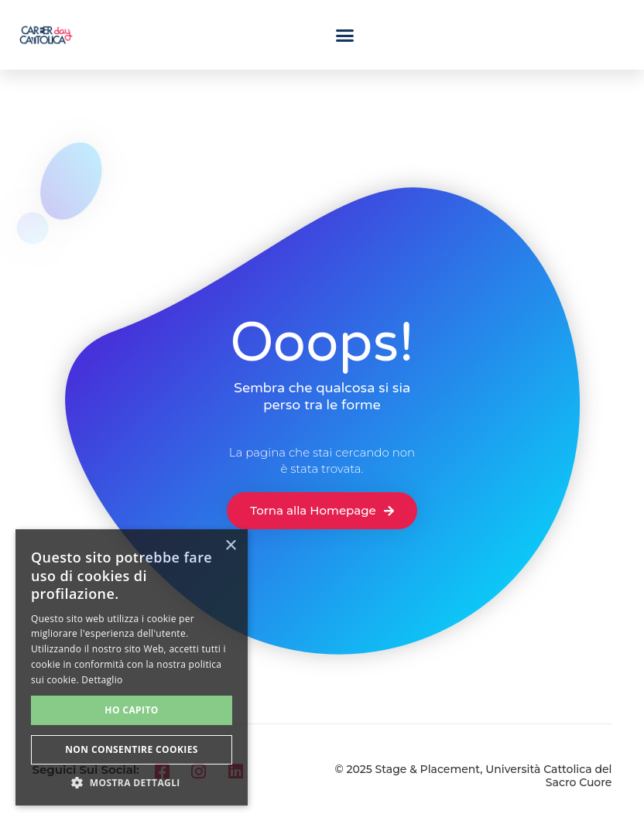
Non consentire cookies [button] (132, 749)
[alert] (132, 667)
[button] (345, 35)
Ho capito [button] (131, 710)
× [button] (230, 546)
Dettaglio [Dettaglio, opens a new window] (102, 680)
